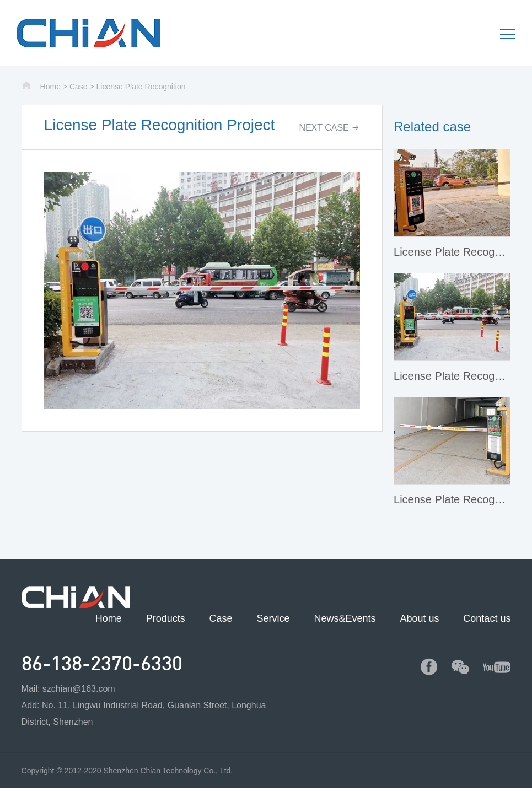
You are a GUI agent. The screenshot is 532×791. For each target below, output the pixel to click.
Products (166, 618)
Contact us (487, 618)
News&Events (345, 618)
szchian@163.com (79, 689)
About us (419, 618)
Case (79, 87)
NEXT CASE (329, 128)
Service (273, 618)
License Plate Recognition (141, 87)
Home (50, 87)
